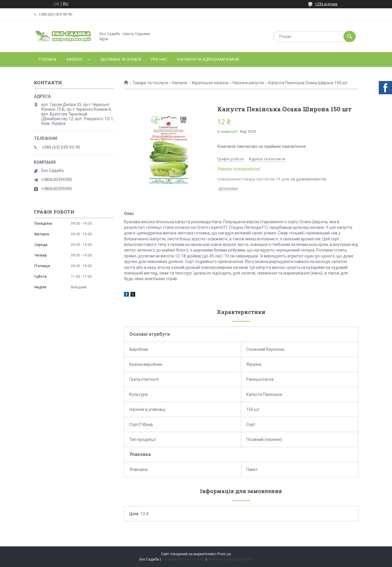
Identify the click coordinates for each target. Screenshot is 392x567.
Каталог (75, 59)
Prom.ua (224, 554)
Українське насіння (210, 83)
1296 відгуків (326, 4)
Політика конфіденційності (230, 559)
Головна (48, 59)
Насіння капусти (248, 83)
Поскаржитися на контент (183, 559)
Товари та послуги (150, 83)
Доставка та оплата (121, 59)
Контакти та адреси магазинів (208, 59)
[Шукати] (350, 37)
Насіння (180, 83)
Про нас (159, 59)
